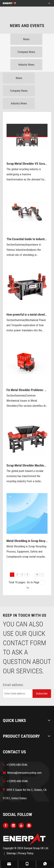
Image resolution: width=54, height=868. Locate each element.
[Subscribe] (42, 694)
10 (37, 575)
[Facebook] (6, 826)
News (26, 39)
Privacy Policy (26, 853)
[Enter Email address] (17, 694)
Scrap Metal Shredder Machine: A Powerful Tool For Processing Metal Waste (27, 465)
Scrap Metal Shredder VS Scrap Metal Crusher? (27, 164)
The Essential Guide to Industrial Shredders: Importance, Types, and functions (27, 239)
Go (28, 588)
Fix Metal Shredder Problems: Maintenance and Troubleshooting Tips (27, 390)
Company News (26, 52)
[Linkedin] (13, 826)
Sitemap (11, 853)
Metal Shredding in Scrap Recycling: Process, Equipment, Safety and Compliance (27, 541)
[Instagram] (29, 826)
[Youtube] (21, 826)
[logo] (24, 839)
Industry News (26, 65)
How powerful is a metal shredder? (27, 315)
